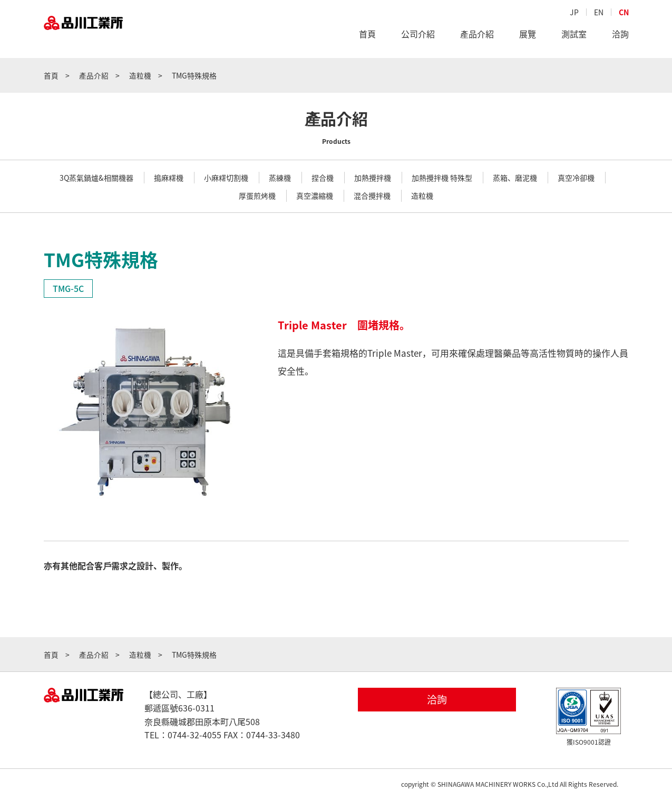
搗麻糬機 (169, 178)
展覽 (528, 36)
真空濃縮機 (315, 196)
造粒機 (422, 196)
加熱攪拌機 (373, 178)
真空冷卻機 (576, 178)
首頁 (367, 36)
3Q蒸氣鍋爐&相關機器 (96, 178)
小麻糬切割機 (226, 178)
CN (624, 14)
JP (574, 14)
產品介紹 (477, 36)
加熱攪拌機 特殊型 (442, 178)
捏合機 (323, 178)
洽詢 (620, 36)
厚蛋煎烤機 (257, 196)
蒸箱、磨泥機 (515, 178)
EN (599, 14)
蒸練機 (280, 178)
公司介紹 (418, 36)
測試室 (574, 36)
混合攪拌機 (372, 196)
